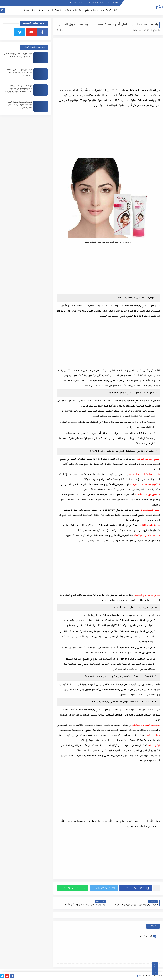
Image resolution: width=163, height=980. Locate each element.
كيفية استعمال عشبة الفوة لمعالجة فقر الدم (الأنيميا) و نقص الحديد (20, 105)
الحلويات (95, 11)
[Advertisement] (108, 63)
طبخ (87, 11)
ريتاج (159, 7)
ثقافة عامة (106, 11)
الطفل (50, 11)
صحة (27, 11)
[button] (136, 888)
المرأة (41, 11)
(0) (60, 30)
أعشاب (67, 11)
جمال (34, 11)
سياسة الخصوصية (95, 3)
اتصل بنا (74, 3)
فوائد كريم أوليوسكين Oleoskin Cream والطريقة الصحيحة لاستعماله (18, 73)
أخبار (116, 11)
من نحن (82, 3)
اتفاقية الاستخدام (112, 3)
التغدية (58, 11)
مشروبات (78, 11)
